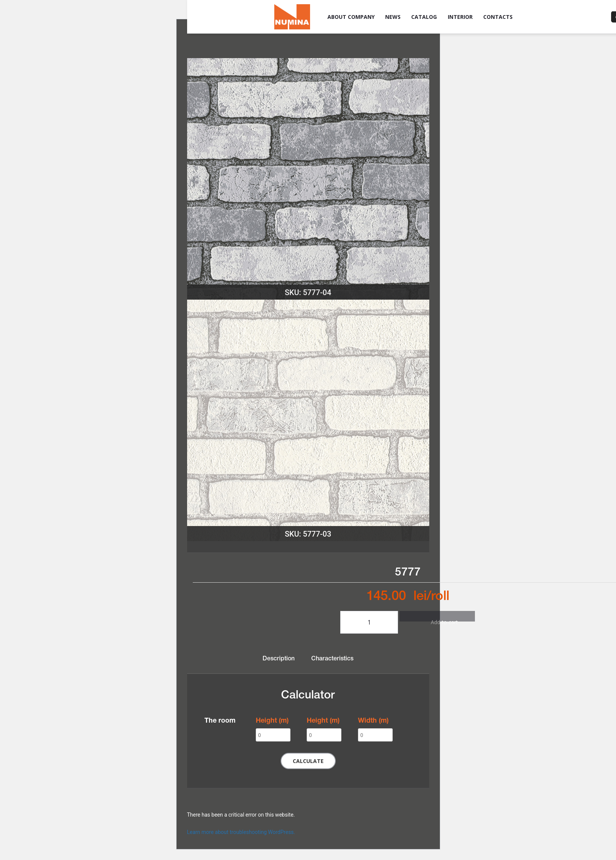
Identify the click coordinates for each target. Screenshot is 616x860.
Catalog (424, 17)
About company (351, 17)
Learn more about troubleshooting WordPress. (241, 832)
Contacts (498, 17)
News (393, 17)
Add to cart (437, 620)
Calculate (308, 761)
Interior (460, 17)
